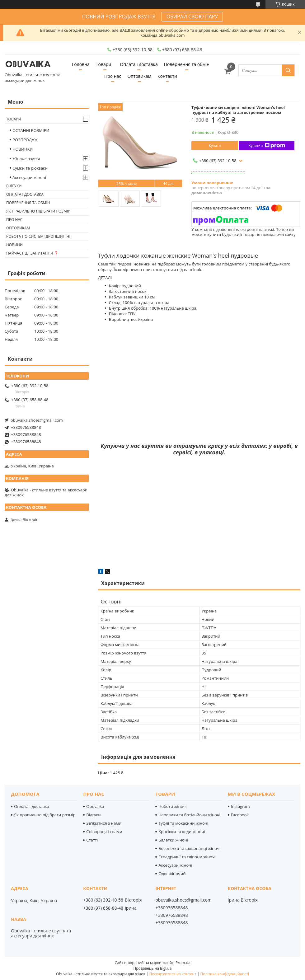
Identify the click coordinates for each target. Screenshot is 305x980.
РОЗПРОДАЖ (25, 140)
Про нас (113, 76)
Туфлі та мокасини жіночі (183, 823)
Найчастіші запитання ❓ (32, 253)
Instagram (240, 806)
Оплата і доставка (139, 64)
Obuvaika (95, 806)
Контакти (167, 76)
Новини (14, 245)
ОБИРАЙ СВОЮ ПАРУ (192, 16)
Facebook (240, 815)
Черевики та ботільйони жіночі (189, 815)
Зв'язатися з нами (104, 823)
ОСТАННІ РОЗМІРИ (31, 130)
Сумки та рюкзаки (30, 168)
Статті (92, 840)
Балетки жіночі (173, 840)
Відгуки (14, 186)
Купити (215, 146)
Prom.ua (183, 963)
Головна (81, 64)
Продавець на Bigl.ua (152, 968)
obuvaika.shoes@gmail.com (37, 420)
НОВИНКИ (23, 149)
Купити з (267, 146)
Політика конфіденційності (225, 974)
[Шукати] (288, 70)
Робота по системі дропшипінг (39, 236)
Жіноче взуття (26, 159)
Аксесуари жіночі (29, 177)
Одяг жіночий (172, 874)
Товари (103, 64)
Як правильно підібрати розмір (38, 211)
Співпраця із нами (104, 832)
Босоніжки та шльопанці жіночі (189, 848)
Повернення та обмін (187, 64)
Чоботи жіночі (172, 806)
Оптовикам (139, 76)
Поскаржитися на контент (173, 974)
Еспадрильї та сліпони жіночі (187, 857)
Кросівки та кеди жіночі (182, 832)
